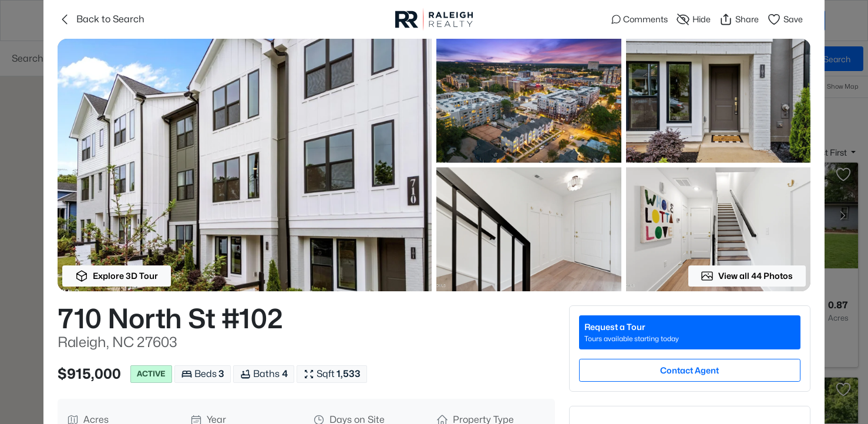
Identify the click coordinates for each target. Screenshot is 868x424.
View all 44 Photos (747, 276)
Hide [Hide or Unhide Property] (693, 19)
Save (785, 19)
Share (739, 19)
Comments (640, 19)
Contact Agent (689, 370)
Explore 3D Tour (117, 276)
